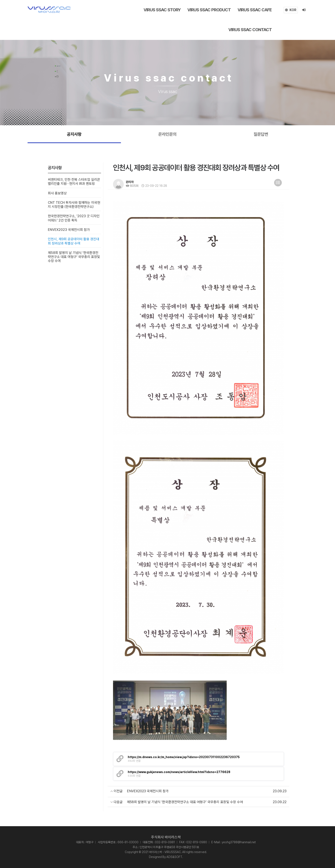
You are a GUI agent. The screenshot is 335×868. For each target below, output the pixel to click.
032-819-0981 (165, 842)
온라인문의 (167, 134)
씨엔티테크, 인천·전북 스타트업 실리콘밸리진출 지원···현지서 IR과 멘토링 (74, 182)
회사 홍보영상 (57, 193)
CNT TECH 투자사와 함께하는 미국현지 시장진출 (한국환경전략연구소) (74, 205)
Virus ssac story (162, 10)
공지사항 (74, 134)
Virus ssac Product (209, 10)
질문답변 (261, 134)
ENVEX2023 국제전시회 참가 (69, 230)
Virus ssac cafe (255, 10)
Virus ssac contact (250, 30)
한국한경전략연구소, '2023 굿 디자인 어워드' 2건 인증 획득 (74, 218)
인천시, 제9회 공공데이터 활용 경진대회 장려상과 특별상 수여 (73, 241)
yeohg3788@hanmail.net (239, 842)
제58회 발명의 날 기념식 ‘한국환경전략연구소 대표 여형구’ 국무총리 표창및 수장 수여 (74, 257)
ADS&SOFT (174, 857)
